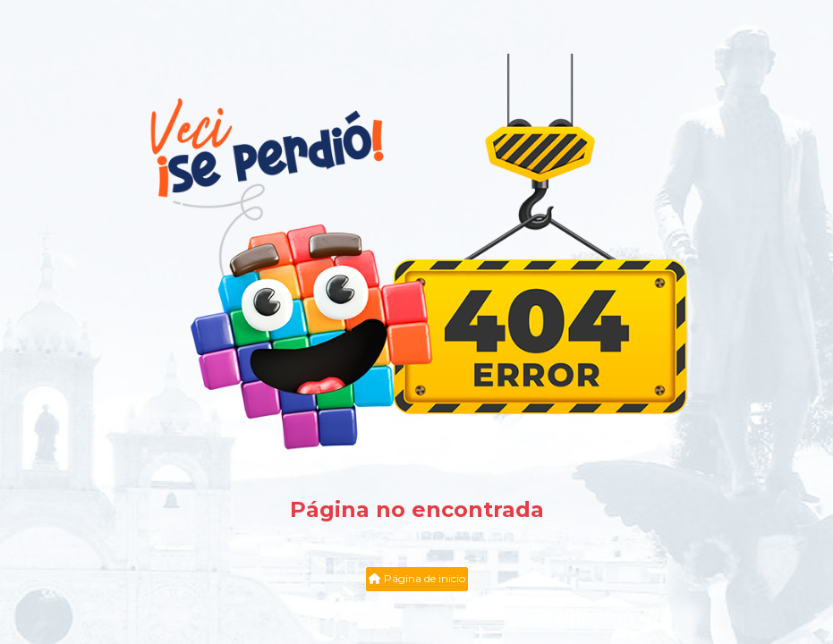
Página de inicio (417, 578)
